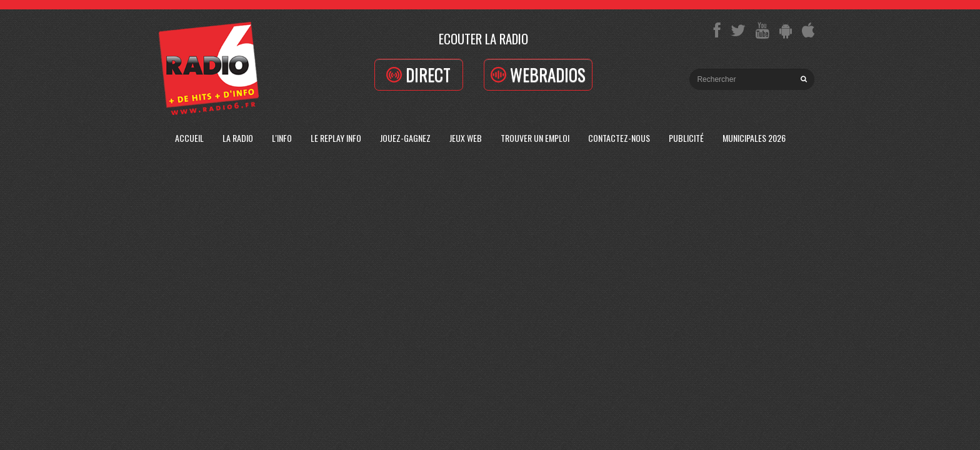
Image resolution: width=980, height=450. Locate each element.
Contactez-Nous (619, 138)
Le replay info (336, 138)
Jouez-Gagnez (405, 138)
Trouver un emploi (535, 138)
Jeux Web (466, 138)
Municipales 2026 (754, 138)
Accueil (189, 138)
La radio (238, 138)
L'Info (282, 138)
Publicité (686, 138)
